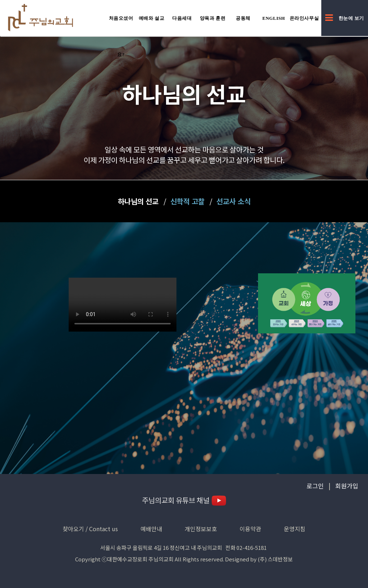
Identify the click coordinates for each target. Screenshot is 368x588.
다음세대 (182, 18)
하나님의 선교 (138, 201)
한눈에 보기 (345, 18)
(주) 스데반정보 (275, 559)
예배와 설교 (152, 18)
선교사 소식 (233, 201)
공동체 (243, 18)
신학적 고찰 (187, 201)
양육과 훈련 (213, 18)
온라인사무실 (304, 18)
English (274, 18)
